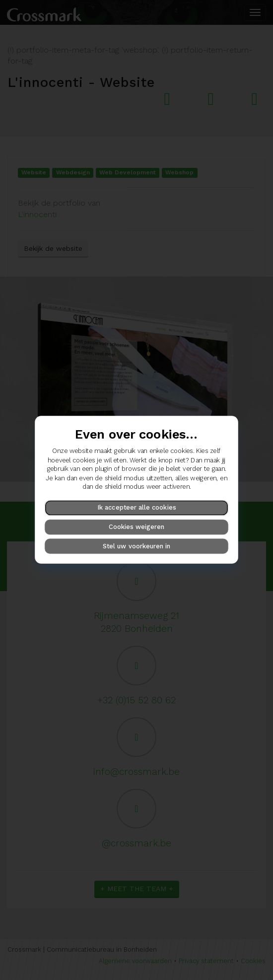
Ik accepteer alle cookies (136, 507)
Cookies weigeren (136, 527)
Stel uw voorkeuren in (137, 546)
